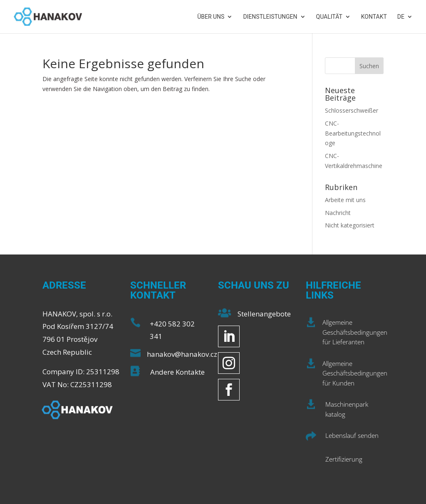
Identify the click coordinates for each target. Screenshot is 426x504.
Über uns (211, 17)
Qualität (329, 17)
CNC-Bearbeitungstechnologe (353, 133)
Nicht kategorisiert (350, 225)
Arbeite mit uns (345, 200)
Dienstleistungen (270, 17)
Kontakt (374, 17)
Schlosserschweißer (352, 110)
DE (401, 17)
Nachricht (338, 213)
